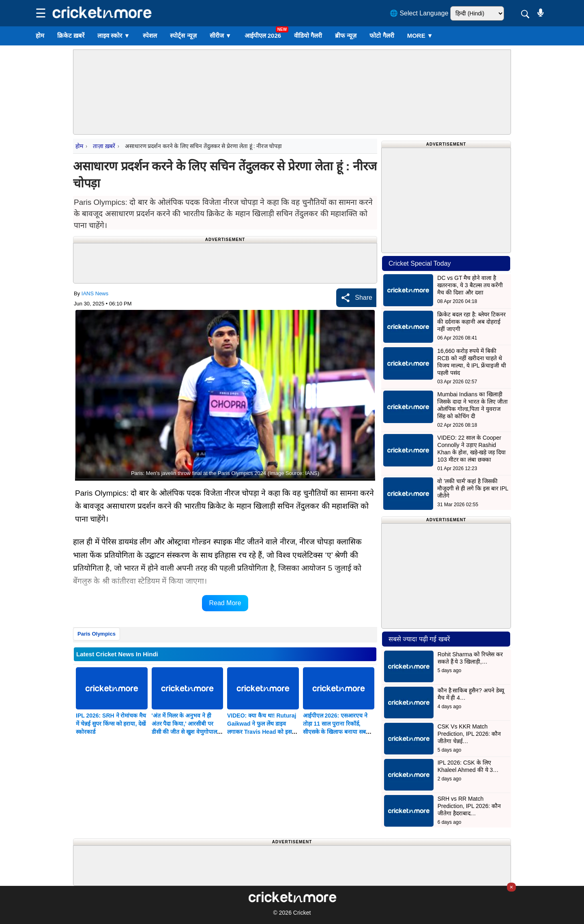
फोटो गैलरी (382, 35)
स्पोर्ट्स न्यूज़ (183, 35)
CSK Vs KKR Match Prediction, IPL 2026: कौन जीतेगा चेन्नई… (469, 734)
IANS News (95, 293)
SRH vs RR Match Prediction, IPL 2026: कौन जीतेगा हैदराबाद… (469, 806)
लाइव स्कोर (114, 35)
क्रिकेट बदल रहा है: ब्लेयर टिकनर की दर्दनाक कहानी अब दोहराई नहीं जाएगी (471, 322)
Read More (225, 603)
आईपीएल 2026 (263, 35)
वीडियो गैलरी (308, 35)
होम (40, 35)
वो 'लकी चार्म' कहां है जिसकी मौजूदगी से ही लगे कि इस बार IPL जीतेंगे (473, 488)
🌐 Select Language (419, 13)
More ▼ (420, 35)
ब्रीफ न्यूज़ (346, 35)
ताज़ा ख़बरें (104, 146)
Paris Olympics (97, 634)
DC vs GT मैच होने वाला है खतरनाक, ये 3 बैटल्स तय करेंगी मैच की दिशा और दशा (470, 285)
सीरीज (221, 35)
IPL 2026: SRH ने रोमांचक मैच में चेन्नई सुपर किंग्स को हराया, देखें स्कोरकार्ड (111, 724)
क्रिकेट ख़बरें (71, 35)
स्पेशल (150, 35)
